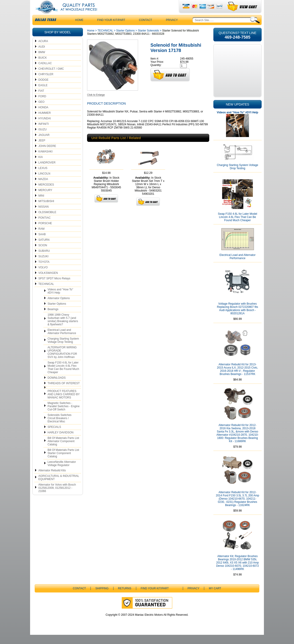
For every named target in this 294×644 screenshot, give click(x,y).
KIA (41, 166)
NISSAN (44, 216)
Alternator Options (59, 307)
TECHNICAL (46, 293)
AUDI (42, 56)
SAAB (42, 243)
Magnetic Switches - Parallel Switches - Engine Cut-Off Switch (64, 415)
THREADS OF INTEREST (64, 392)
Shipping (102, 598)
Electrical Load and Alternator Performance (62, 341)
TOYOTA (44, 271)
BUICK (43, 67)
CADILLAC (45, 72)
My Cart (215, 598)
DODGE (43, 89)
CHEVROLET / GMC (51, 78)
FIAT (41, 100)
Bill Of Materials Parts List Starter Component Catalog (63, 462)
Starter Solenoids (148, 40)
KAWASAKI (45, 161)
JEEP (42, 150)
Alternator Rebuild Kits (52, 480)
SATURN (44, 249)
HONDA (43, 117)
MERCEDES (46, 194)
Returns (125, 598)
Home (91, 40)
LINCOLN (44, 183)
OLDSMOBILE (47, 221)
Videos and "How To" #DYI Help (60, 300)
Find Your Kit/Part (111, 29)
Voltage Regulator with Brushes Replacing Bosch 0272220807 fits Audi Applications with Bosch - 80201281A (238, 318)
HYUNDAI (45, 128)
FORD (42, 106)
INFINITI (44, 133)
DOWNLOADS (57, 387)
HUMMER (45, 122)
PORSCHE (45, 232)
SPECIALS (54, 436)
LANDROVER (47, 172)
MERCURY (45, 199)
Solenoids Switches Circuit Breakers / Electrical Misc (59, 427)
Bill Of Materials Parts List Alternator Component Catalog (63, 450)
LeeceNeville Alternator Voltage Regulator (62, 473)
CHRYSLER (46, 83)
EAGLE (43, 94)
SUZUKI (43, 266)
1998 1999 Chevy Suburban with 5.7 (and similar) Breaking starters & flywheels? (63, 329)
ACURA (43, 50)
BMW (42, 61)
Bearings (53, 318)
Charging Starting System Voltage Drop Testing (63, 349)
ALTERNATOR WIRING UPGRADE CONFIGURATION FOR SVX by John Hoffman (62, 361)
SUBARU (44, 260)
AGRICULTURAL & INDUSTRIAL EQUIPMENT (59, 487)
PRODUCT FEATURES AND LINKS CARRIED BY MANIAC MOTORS (64, 404)
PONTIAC (44, 227)
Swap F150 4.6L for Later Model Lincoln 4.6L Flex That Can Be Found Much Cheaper (63, 377)
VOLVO (43, 277)
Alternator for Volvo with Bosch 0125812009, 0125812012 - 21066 (57, 497)
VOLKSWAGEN (48, 282)
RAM (41, 238)
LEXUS (43, 177)
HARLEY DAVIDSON (61, 442)
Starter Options (57, 313)
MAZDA (43, 188)
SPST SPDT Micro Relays (54, 288)
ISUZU (42, 139)
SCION (43, 255)
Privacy (172, 29)
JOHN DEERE (47, 155)
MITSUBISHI (46, 210)
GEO (41, 111)
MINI (41, 205)
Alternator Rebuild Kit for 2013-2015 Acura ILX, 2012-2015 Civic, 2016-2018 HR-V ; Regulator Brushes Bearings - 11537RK (238, 378)
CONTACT (146, 29)
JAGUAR (44, 144)
